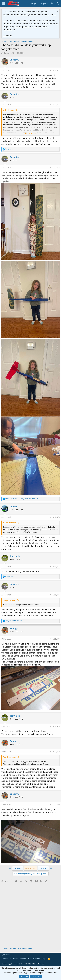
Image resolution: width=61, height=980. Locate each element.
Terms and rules (20, 959)
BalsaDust (15, 94)
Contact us (6, 959)
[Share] (51, 70)
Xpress (6, 53)
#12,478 (56, 726)
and (13, 621)
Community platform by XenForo (23, 964)
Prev (18, 868)
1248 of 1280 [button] (31, 868)
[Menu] (4, 4)
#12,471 (56, 70)
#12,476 (56, 595)
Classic (6, 955)
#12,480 (56, 804)
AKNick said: (9, 110)
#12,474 (56, 517)
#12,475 (56, 567)
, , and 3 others (22, 499)
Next (43, 868)
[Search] (58, 3)
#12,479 (56, 752)
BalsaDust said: (10, 523)
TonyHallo (15, 556)
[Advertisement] (30, 914)
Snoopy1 (14, 60)
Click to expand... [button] (31, 133)
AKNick (13, 507)
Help (44, 959)
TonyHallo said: (10, 600)
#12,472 (56, 105)
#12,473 (56, 168)
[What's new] (52, 3)
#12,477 (56, 639)
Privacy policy (34, 959)
